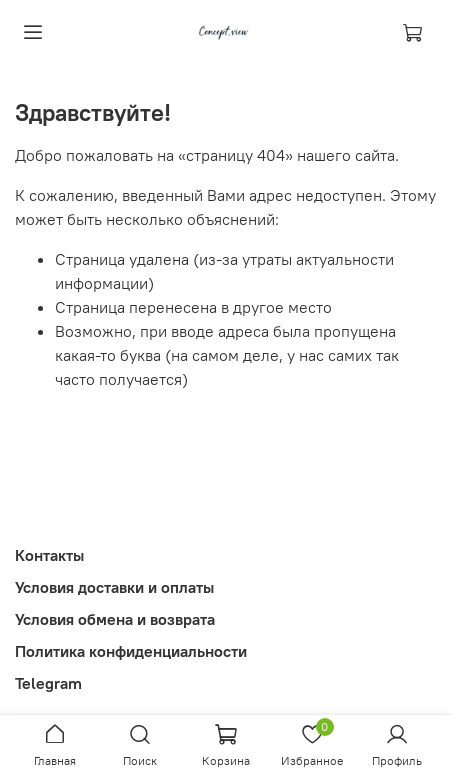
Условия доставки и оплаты (114, 587)
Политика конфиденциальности (131, 651)
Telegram (48, 683)
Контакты (49, 555)
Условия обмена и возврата (115, 619)
